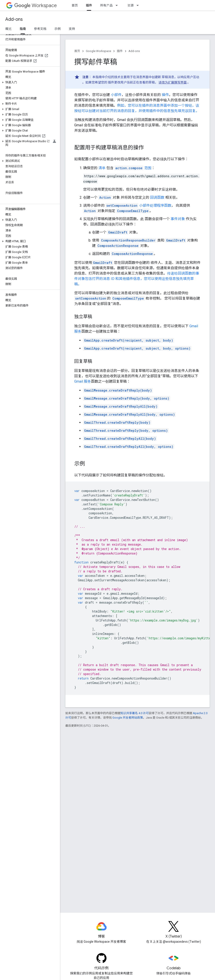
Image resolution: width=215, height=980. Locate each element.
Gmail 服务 (83, 381)
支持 (72, 29)
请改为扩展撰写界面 (173, 82)
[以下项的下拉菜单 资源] (139, 5)
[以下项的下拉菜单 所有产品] (118, 5)
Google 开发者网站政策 (128, 718)
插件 (120, 51)
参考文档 (40, 29)
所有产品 (106, 5)
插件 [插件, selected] (89, 5)
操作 (165, 95)
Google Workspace (98, 51)
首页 (75, 5)
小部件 (116, 95)
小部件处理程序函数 (155, 205)
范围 (133, 168)
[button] (29, 82)
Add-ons (14, 19)
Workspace (36, 5)
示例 (58, 29)
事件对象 (178, 219)
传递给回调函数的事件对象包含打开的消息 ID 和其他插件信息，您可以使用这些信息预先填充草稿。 (137, 279)
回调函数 (157, 197)
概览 (8, 29)
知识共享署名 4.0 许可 (135, 713)
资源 (130, 5)
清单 (102, 168)
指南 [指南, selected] (23, 29)
